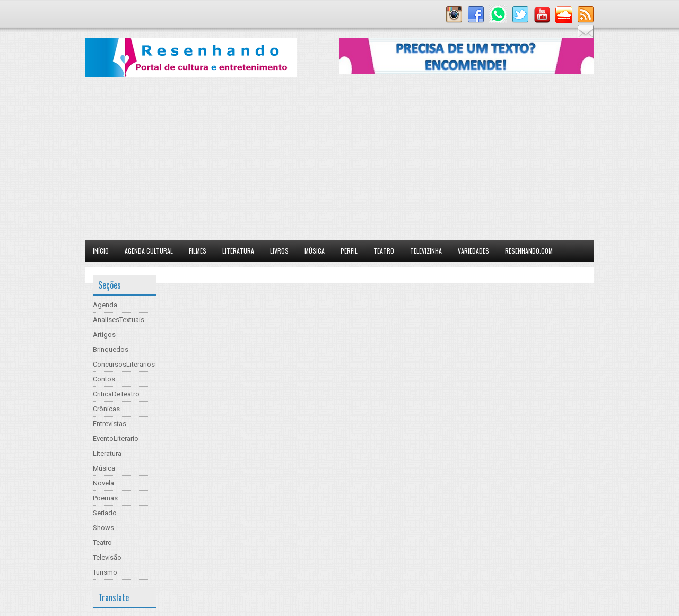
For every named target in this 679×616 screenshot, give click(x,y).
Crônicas (106, 409)
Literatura (238, 251)
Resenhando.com (529, 251)
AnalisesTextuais (119, 320)
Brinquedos (111, 349)
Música (315, 251)
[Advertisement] (339, 160)
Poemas (105, 498)
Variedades (473, 251)
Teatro (384, 251)
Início (101, 251)
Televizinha (426, 251)
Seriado (105, 513)
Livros (279, 251)
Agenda (105, 305)
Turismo (105, 572)
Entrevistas (110, 424)
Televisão (107, 557)
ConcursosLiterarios (124, 364)
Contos (104, 379)
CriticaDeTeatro (116, 394)
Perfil (349, 251)
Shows (103, 528)
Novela (103, 483)
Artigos (104, 335)
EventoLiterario (116, 439)
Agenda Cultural (149, 251)
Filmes (198, 251)
